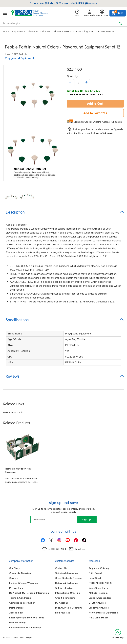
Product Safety (17, 623)
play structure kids (13, 412)
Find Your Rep (63, 613)
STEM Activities (97, 603)
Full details (116, 122)
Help (77, 13)
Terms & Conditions (20, 598)
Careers (14, 578)
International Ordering (68, 593)
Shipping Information (67, 573)
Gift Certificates (64, 588)
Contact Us (61, 568)
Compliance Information (22, 603)
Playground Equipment (39, 31)
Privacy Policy (17, 588)
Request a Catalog (99, 568)
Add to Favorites (95, 113)
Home (6, 31)
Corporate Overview (20, 573)
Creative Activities (99, 608)
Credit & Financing (65, 598)
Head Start (95, 578)
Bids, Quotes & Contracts (69, 608)
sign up (87, 519)
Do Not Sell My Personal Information (29, 593)
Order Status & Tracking (69, 578)
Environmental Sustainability (25, 628)
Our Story (14, 568)
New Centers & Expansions (103, 613)
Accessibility (16, 613)
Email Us (80, 549)
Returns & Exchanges (67, 583)
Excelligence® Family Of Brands (27, 618)
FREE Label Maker (98, 618)
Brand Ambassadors (100, 598)
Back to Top (118, 634)
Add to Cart (95, 104)
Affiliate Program (98, 593)
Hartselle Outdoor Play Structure (18, 470)
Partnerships (16, 608)
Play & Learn (18, 31)
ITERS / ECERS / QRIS (100, 583)
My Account (61, 603)
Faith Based (95, 573)
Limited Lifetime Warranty (24, 583)
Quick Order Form (98, 588)
